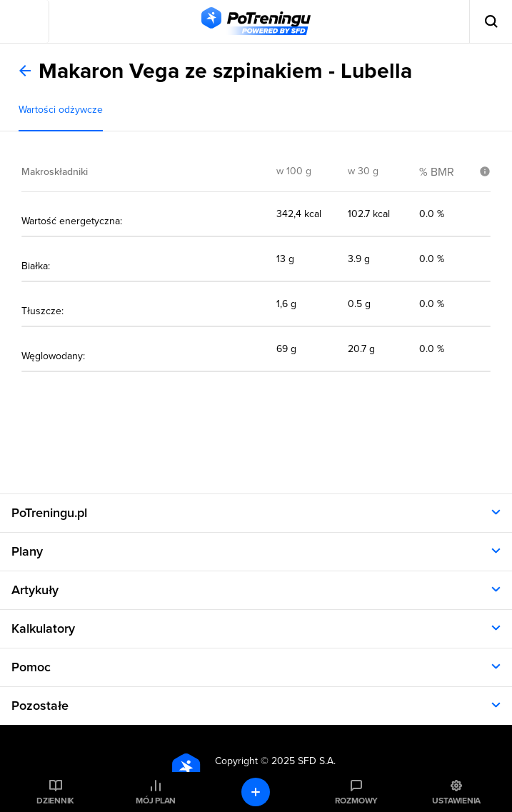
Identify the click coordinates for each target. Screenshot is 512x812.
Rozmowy (356, 801)
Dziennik (55, 801)
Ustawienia (456, 801)
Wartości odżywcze (61, 110)
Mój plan (156, 801)
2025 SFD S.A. (303, 761)
